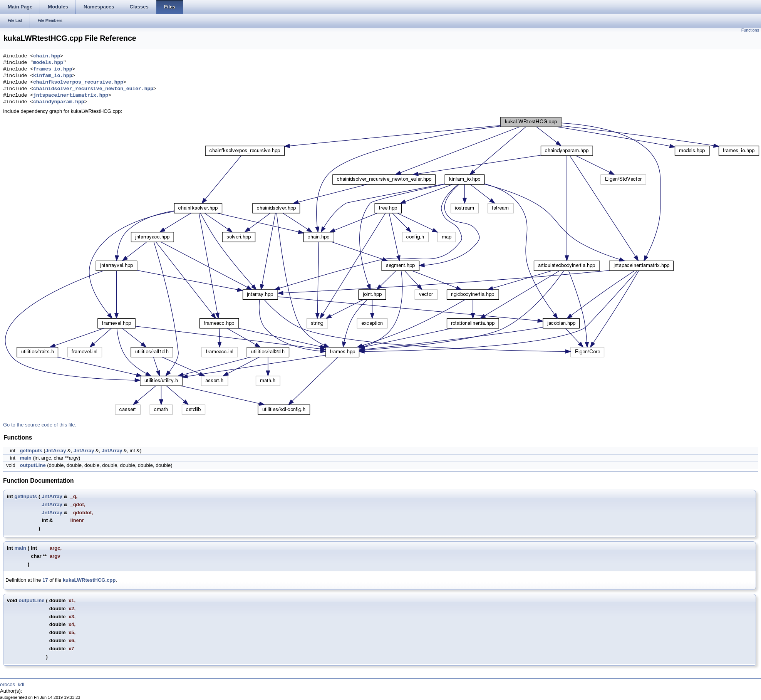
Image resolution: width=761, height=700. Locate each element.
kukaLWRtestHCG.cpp (89, 580)
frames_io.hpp (53, 69)
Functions (750, 30)
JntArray (56, 451)
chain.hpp (47, 56)
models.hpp (48, 63)
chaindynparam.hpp (59, 102)
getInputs (31, 451)
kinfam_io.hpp (53, 76)
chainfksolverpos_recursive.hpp (78, 82)
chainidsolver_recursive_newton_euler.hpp (93, 89)
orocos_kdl (12, 684)
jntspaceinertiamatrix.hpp (71, 96)
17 (45, 580)
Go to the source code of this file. (40, 425)
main (25, 458)
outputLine (33, 465)
